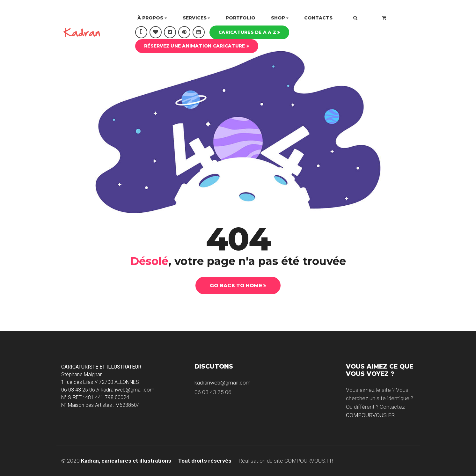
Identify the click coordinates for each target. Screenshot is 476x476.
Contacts (318, 18)
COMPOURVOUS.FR (370, 415)
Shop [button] (278, 18)
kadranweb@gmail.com (223, 383)
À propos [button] (150, 18)
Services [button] (195, 18)
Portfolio (241, 18)
